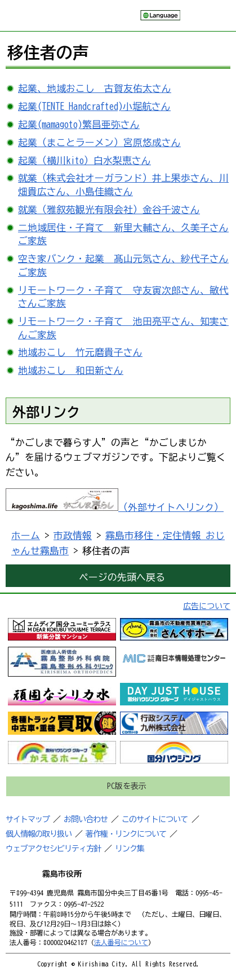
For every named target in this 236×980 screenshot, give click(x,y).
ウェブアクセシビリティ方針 (53, 849)
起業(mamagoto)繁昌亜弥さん (79, 124)
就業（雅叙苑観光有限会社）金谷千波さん (109, 209)
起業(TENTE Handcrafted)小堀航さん (94, 106)
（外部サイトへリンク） (115, 507)
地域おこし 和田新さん (71, 370)
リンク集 (130, 849)
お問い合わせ (86, 819)
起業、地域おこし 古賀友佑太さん (95, 88)
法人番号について (121, 942)
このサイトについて (155, 819)
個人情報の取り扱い (39, 834)
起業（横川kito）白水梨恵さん (84, 160)
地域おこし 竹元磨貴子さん (80, 352)
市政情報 (73, 535)
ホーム (26, 535)
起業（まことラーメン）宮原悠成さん (99, 142)
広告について (207, 606)
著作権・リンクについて (126, 834)
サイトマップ (28, 819)
